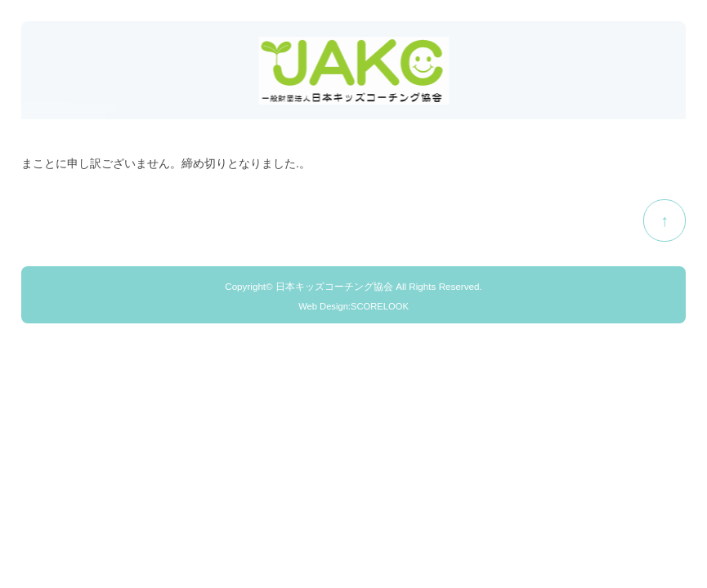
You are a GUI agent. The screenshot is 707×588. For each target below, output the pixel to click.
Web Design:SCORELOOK (353, 306)
